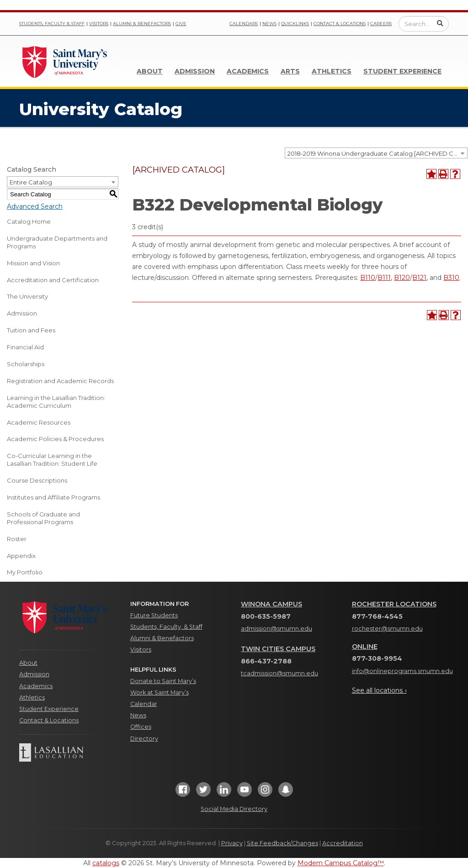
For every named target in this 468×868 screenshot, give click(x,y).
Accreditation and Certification (53, 280)
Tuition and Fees (31, 330)
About (150, 71)
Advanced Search (35, 206)
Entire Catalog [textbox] (31, 182)
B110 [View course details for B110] (368, 278)
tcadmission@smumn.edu (279, 673)
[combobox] (376, 153)
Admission (195, 71)
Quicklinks (295, 24)
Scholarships (26, 364)
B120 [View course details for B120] (402, 278)
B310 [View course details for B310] (451, 278)
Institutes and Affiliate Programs (53, 497)
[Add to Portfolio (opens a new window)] (431, 174)
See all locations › (379, 690)
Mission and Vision (33, 263)
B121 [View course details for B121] (419, 278)
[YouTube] (245, 792)
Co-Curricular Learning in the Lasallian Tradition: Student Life (52, 460)
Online (365, 647)
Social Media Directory (234, 809)
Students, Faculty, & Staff (166, 627)
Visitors (99, 24)
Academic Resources (39, 422)
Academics (248, 71)
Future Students (154, 615)
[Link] (65, 61)
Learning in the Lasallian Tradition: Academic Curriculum (56, 402)
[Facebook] (183, 792)
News (269, 24)
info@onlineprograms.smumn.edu (402, 671)
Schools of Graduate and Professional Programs (43, 518)
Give (181, 24)
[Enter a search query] (424, 24)
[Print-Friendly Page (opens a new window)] (443, 174)
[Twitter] (203, 792)
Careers (381, 24)
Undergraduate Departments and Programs (57, 242)
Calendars (244, 24)
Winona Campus (271, 604)
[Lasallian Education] (68, 752)
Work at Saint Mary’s (160, 692)
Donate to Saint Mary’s (163, 681)
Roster (17, 539)
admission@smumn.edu (277, 629)
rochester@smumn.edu (387, 629)
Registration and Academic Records (60, 381)
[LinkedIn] (224, 792)
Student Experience (402, 71)
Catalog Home (29, 221)
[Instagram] (265, 792)
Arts (290, 71)
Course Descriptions (37, 480)
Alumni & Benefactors (142, 24)
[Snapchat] (286, 792)
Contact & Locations (340, 24)
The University (27, 296)
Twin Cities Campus (278, 649)
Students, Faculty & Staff (52, 24)
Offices (141, 727)
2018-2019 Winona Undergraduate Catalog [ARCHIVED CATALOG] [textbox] (377, 153)
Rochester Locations (394, 604)
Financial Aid (25, 347)
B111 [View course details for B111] (384, 278)
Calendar (144, 704)
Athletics (332, 71)
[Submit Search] (440, 23)
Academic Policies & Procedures (55, 439)
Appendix (21, 556)
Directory (144, 739)
